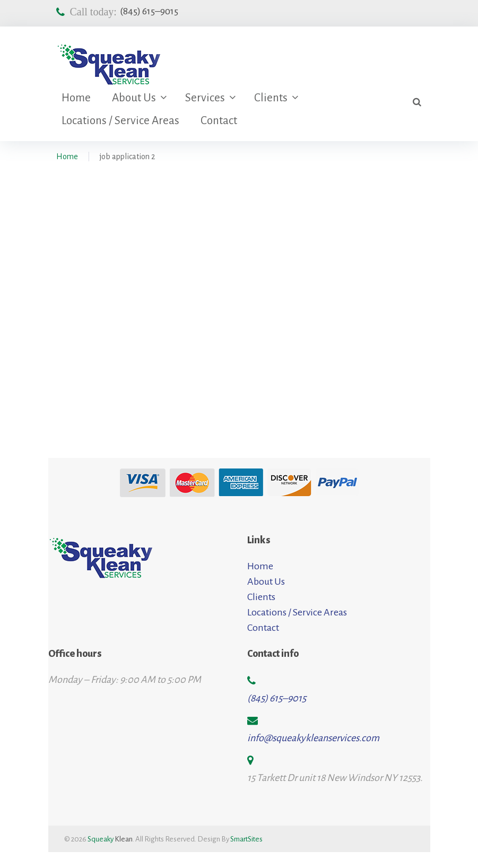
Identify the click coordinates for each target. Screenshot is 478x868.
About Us (134, 98)
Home (76, 98)
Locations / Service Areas (120, 121)
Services (205, 98)
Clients (271, 98)
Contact (219, 121)
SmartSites (246, 839)
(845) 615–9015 (149, 11)
